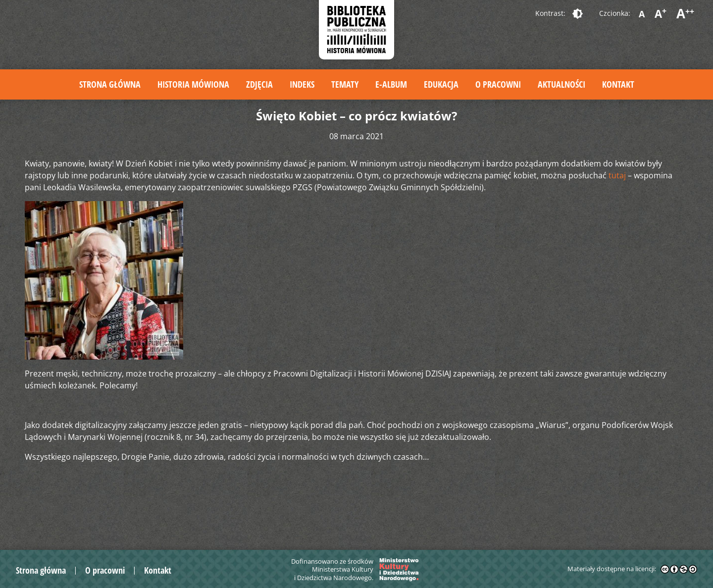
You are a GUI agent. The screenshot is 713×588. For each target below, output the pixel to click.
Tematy (345, 84)
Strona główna (110, 84)
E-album (391, 84)
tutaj (617, 175)
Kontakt (618, 84)
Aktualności (561, 84)
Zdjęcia (259, 84)
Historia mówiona (193, 84)
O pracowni (498, 84)
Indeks (302, 84)
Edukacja (441, 84)
